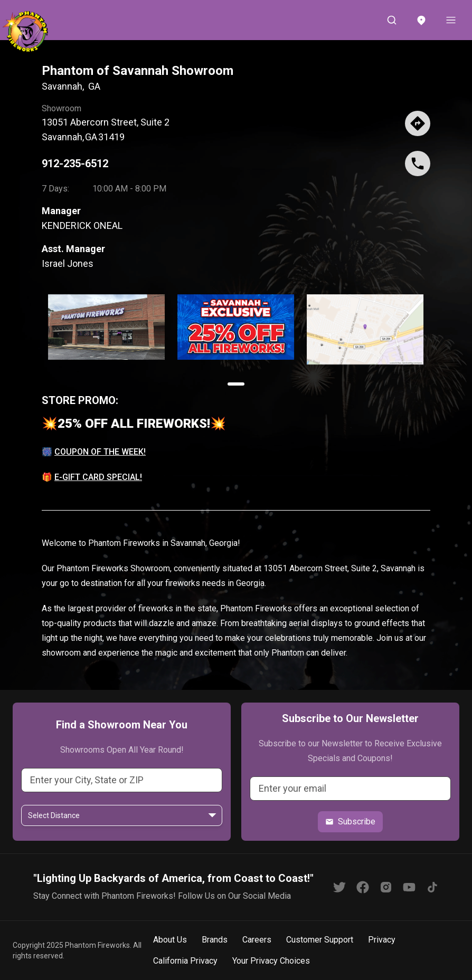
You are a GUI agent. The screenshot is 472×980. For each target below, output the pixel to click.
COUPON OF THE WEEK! (100, 452)
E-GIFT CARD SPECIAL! (98, 477)
